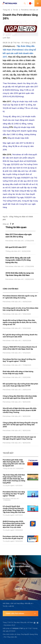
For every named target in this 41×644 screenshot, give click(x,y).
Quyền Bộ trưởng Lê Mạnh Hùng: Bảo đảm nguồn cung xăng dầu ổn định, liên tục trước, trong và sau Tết (20, 322)
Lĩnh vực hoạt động (17, 603)
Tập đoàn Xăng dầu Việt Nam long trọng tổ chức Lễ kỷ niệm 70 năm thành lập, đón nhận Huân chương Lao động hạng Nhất (14, 479)
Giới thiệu (6, 603)
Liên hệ (11, 606)
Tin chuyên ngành (8, 486)
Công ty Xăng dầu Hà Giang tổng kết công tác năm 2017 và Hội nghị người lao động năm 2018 (20, 425)
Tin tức (15, 10)
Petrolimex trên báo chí (29, 10)
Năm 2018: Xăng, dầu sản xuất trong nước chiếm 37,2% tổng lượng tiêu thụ (18, 260)
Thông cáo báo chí (13, 251)
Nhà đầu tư (29, 603)
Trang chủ (6, 10)
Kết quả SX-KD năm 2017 (16, 247)
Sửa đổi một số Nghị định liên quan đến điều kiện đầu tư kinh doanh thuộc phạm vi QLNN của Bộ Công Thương (20, 410)
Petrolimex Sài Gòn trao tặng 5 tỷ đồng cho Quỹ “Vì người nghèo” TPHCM (14, 494)
